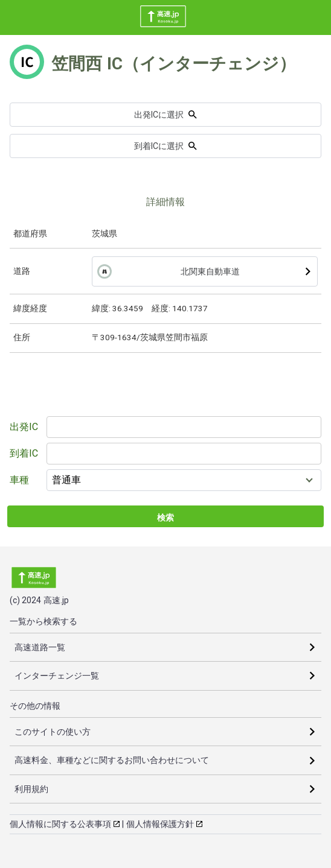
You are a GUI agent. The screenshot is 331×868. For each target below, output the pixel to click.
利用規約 (31, 789)
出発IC (24, 427)
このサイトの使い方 (53, 732)
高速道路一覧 (40, 647)
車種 (19, 480)
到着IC (24, 453)
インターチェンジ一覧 (57, 676)
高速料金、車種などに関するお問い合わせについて (112, 760)
